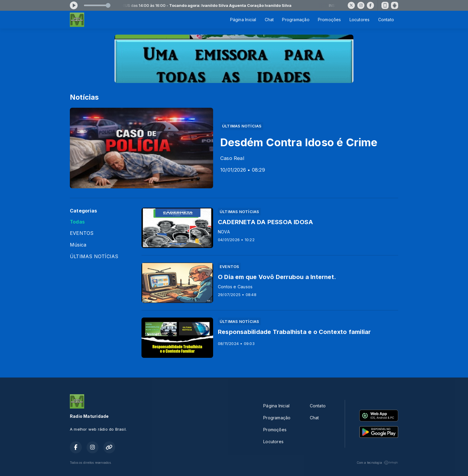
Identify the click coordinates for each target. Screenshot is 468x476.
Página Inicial (243, 20)
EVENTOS (82, 233)
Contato (386, 20)
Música (78, 245)
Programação (296, 20)
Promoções (330, 20)
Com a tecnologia (377, 463)
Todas (77, 222)
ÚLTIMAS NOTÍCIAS (94, 257)
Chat (269, 20)
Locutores (360, 20)
